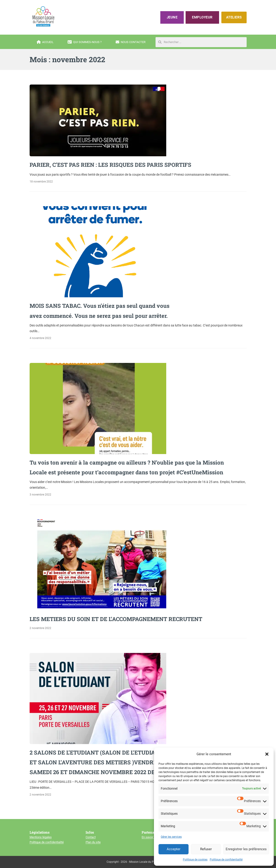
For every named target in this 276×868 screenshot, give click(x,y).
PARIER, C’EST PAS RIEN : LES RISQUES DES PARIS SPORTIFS (110, 165)
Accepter (174, 849)
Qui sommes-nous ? (85, 42)
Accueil (45, 42)
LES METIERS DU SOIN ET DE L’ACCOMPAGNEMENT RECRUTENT (116, 619)
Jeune (172, 17)
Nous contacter (131, 42)
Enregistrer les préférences (246, 849)
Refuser (206, 849)
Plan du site (93, 842)
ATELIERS (234, 17)
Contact (91, 837)
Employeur (202, 17)
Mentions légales (41, 837)
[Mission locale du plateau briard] (43, 16)
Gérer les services (171, 837)
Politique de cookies (195, 860)
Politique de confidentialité (226, 860)
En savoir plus (151, 837)
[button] (267, 754)
